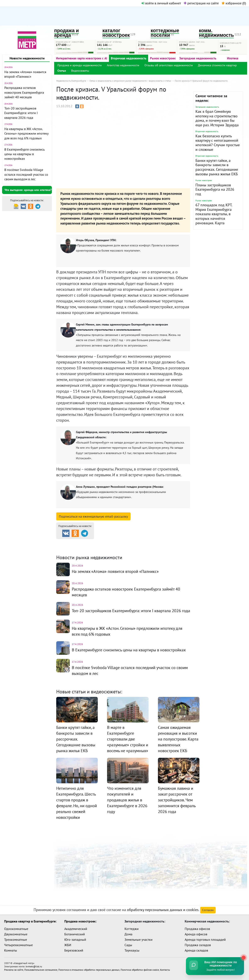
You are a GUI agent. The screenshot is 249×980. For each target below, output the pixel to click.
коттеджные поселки (165, 33)
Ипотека (233, 58)
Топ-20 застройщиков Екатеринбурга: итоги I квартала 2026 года (21, 113)
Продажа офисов (197, 929)
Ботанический (75, 934)
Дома (128, 934)
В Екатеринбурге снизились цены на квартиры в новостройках (24, 154)
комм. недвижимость (217, 33)
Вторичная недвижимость (129, 58)
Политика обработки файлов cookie (140, 970)
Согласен (208, 910)
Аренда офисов (196, 934)
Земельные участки (139, 939)
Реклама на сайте (14, 970)
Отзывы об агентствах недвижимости (169, 65)
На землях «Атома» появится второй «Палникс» (115, 571)
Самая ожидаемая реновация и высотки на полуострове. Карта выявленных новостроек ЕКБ (178, 739)
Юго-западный (75, 939)
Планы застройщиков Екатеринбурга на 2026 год (215, 189)
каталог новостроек (116, 33)
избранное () (234, 3)
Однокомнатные (16, 929)
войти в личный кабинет (161, 3)
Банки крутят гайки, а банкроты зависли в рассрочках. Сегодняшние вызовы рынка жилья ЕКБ (217, 167)
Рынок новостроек (163, 58)
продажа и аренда (67, 33)
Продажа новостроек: (80, 921)
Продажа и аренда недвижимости (80, 65)
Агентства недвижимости (123, 65)
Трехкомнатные (16, 939)
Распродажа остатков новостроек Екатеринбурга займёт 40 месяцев (24, 92)
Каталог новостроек (123, 543)
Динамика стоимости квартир (217, 65)
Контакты (165, 970)
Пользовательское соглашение (41, 970)
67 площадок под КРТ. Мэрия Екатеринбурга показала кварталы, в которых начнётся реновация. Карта (214, 214)
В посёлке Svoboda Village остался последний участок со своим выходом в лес (26, 174)
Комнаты (11, 950)
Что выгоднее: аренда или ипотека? (28, 190)
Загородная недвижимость (198, 58)
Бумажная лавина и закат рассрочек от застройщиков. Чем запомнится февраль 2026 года (177, 800)
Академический (76, 929)
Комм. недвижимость (80, 548)
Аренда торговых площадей (205, 939)
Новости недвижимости (27, 58)
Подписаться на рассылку (93, 516)
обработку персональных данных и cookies (163, 910)
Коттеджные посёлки (168, 543)
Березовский (74, 950)
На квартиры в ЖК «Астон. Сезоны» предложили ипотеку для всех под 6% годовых (26, 133)
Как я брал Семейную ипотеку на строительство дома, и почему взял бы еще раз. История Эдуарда (217, 118)
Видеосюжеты (80, 71)
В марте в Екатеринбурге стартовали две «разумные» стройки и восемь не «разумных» (128, 739)
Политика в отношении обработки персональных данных (89, 970)
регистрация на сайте (201, 3)
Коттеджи (132, 929)
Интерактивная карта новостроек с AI (82, 58)
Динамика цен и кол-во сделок (133, 548)
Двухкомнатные (16, 934)
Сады (128, 945)
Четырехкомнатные (18, 945)
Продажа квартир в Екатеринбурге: (30, 921)
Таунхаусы (132, 950)
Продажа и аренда (78, 543)
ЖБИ (68, 945)
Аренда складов (196, 950)
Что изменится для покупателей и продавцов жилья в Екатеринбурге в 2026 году (127, 800)
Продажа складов (198, 945)
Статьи (62, 71)
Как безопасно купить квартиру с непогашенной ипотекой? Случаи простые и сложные (218, 143)
